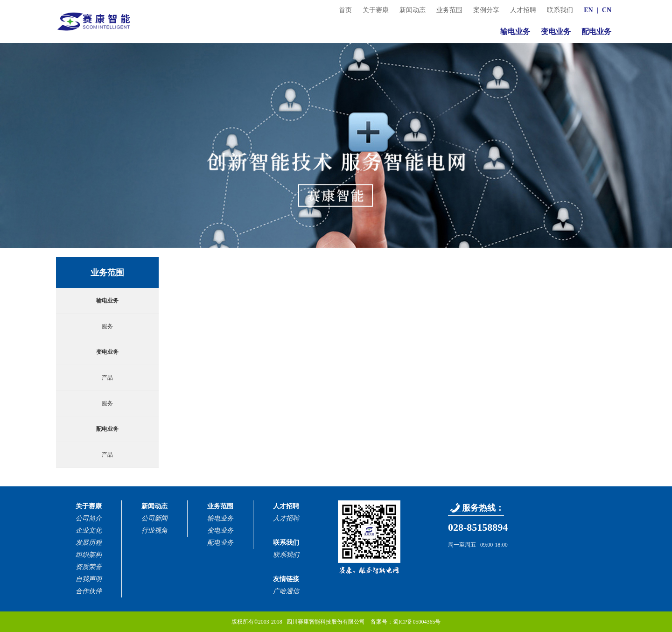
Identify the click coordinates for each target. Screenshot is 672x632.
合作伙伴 (89, 591)
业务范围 (449, 10)
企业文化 (89, 530)
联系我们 (560, 10)
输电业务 (515, 32)
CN (607, 10)
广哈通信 (286, 591)
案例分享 (486, 10)
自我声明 (89, 579)
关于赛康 (376, 10)
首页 (345, 10)
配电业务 (596, 32)
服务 (107, 326)
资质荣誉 (89, 567)
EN (588, 10)
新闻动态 (413, 10)
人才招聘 (523, 10)
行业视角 (154, 530)
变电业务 (556, 32)
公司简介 (89, 518)
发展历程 (89, 543)
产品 (107, 378)
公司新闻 (154, 518)
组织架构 (89, 555)
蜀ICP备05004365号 (417, 622)
